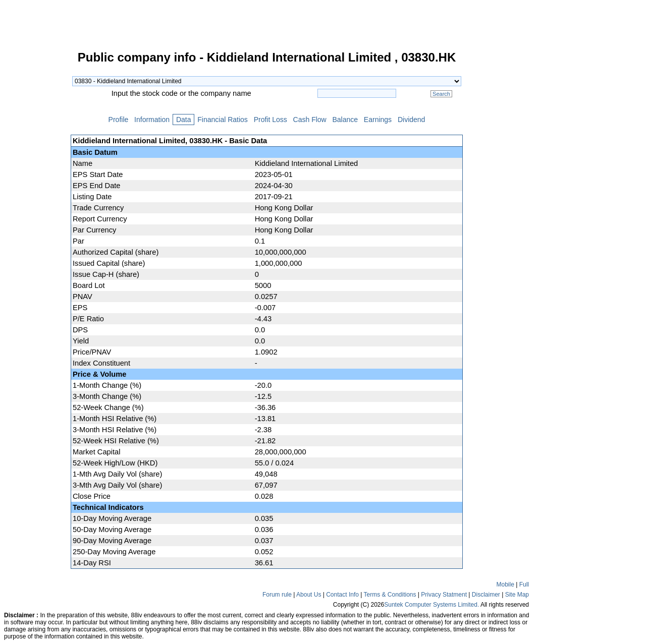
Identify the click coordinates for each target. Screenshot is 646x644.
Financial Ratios (222, 120)
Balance (345, 120)
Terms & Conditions (390, 595)
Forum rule (277, 595)
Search (441, 94)
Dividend (411, 120)
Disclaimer (486, 595)
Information (152, 120)
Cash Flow (310, 120)
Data (183, 120)
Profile (118, 120)
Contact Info (342, 595)
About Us (309, 595)
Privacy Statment (444, 595)
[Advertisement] (35, 204)
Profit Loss (271, 120)
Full (524, 584)
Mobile (505, 584)
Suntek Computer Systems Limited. (432, 605)
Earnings (378, 120)
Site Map (517, 595)
